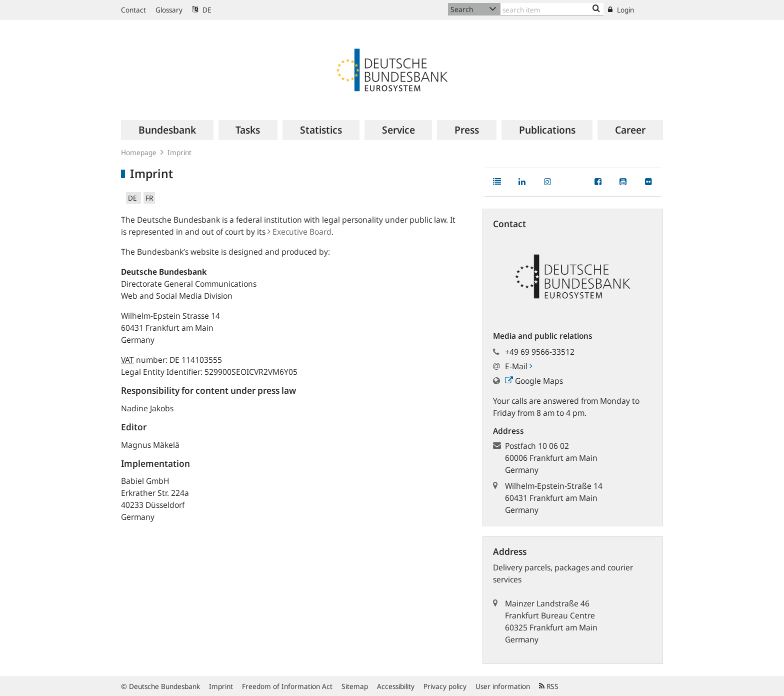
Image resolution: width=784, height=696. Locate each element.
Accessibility (396, 686)
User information (503, 686)
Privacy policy (445, 686)
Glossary (169, 10)
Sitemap (355, 686)
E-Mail (518, 366)
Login (621, 10)
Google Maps (534, 381)
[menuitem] (167, 130)
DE (202, 10)
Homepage (139, 152)
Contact (133, 10)
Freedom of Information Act (287, 686)
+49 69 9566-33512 (540, 352)
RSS (549, 686)
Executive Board (299, 232)
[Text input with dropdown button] (552, 9)
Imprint (221, 686)
